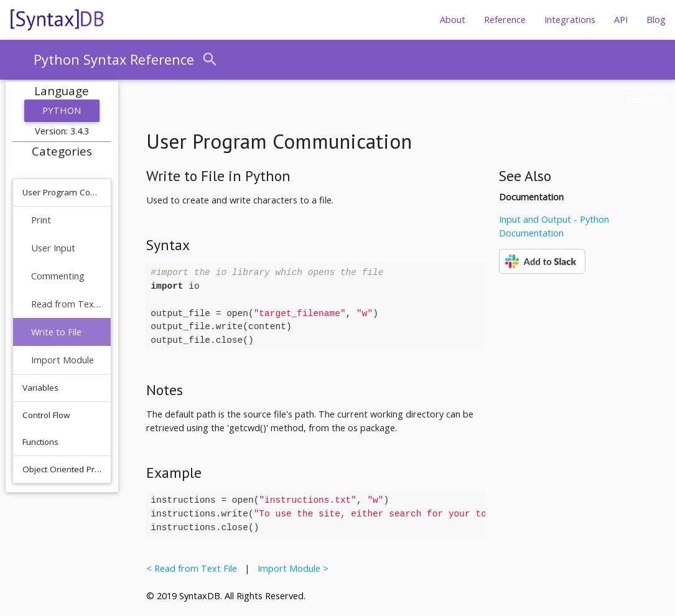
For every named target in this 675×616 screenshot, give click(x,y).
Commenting (58, 276)
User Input (53, 248)
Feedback (646, 99)
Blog (656, 20)
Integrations (570, 20)
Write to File (56, 332)
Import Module (63, 360)
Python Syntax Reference (114, 59)
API (621, 20)
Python (62, 110)
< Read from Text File (194, 568)
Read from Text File (67, 304)
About (453, 20)
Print (41, 220)
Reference (505, 20)
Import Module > (291, 568)
